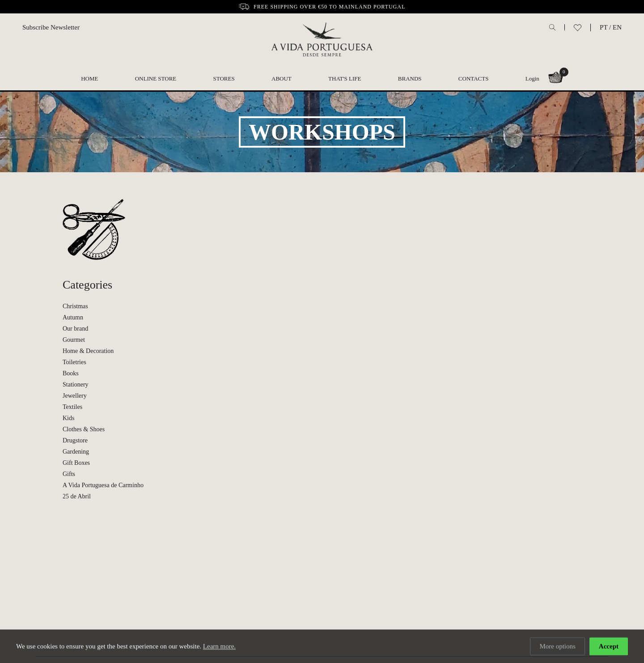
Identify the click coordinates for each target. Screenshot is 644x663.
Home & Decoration (88, 351)
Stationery (76, 385)
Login (532, 79)
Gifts (69, 474)
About (282, 79)
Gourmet (74, 340)
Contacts (474, 79)
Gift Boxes (76, 463)
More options (557, 647)
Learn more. (219, 647)
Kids (68, 418)
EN (617, 27)
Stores (224, 79)
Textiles (72, 407)
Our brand (75, 329)
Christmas (75, 306)
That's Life (345, 79)
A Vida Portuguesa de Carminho (103, 485)
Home (89, 79)
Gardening (76, 452)
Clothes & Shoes (84, 429)
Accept (609, 647)
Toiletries (74, 362)
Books (71, 373)
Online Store (156, 79)
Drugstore (75, 440)
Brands (410, 79)
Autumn (73, 317)
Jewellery (75, 396)
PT (604, 27)
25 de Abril (77, 496)
